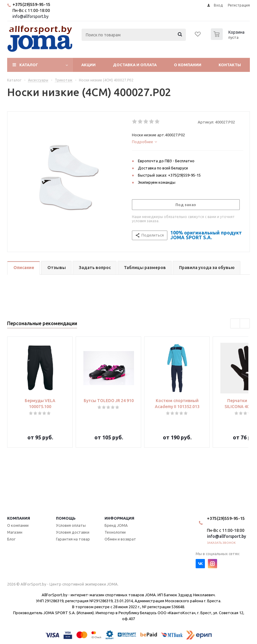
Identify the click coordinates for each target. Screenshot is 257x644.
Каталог (29, 65)
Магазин (15, 532)
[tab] (188, 142)
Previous (235, 324)
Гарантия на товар (73, 539)
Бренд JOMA (116, 525)
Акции (88, 65)
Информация (119, 518)
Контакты (230, 65)
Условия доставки (73, 532)
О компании (188, 65)
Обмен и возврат (120, 539)
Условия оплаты (71, 525)
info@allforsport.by (31, 16)
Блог (11, 539)
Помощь (66, 518)
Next (245, 324)
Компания (19, 518)
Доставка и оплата (135, 65)
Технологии (115, 532)
